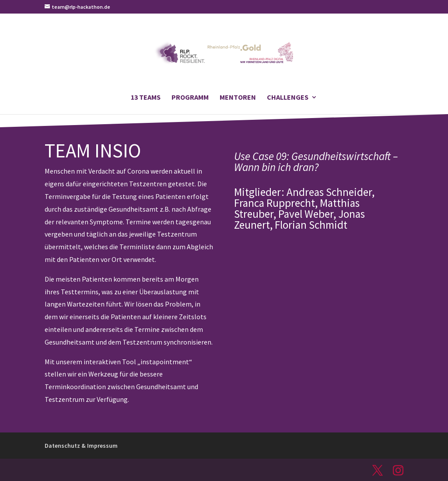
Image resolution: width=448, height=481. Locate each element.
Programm (190, 98)
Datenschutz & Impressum (81, 446)
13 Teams (146, 98)
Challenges (288, 98)
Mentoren (238, 98)
